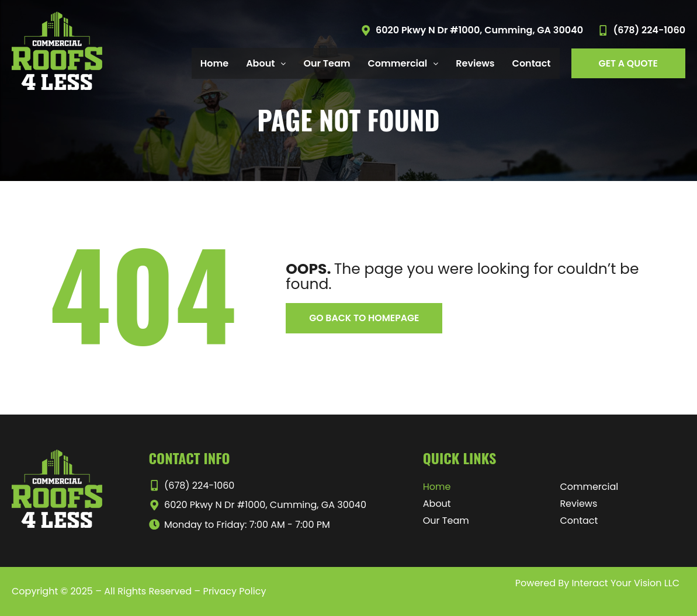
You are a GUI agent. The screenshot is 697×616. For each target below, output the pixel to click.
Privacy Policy (234, 591)
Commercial (403, 63)
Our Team (327, 63)
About (266, 63)
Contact (532, 63)
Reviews (475, 63)
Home (214, 63)
